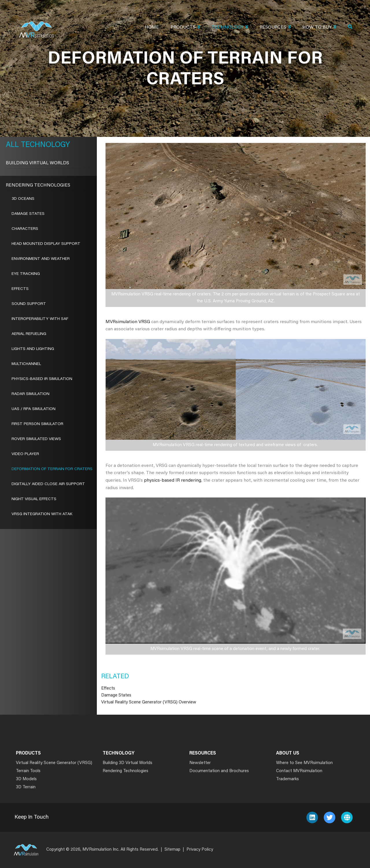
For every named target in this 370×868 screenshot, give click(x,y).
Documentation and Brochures (219, 771)
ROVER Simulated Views (36, 439)
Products (185, 28)
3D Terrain (26, 787)
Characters (25, 229)
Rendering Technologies (38, 185)
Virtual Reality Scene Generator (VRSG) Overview (149, 702)
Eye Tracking (26, 274)
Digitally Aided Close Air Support (48, 484)
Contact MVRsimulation (299, 771)
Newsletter (200, 763)
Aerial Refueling (29, 334)
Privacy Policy (200, 850)
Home (152, 27)
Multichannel (26, 364)
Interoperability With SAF (40, 319)
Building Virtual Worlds (37, 163)
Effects (108, 689)
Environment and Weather (41, 259)
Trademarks (287, 779)
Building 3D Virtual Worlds (127, 763)
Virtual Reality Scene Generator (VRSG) (54, 763)
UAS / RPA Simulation (34, 409)
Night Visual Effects (34, 499)
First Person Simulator (37, 424)
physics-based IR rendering (173, 480)
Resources (275, 28)
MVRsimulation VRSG (128, 322)
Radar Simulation (30, 394)
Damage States (116, 695)
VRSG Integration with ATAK (42, 514)
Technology (230, 28)
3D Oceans (23, 199)
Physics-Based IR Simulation (42, 379)
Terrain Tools (28, 771)
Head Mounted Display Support (46, 244)
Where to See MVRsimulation (304, 763)
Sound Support (29, 304)
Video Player (25, 454)
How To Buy (319, 28)
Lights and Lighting (33, 349)
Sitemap (172, 850)
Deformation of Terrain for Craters (52, 469)
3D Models (26, 779)
